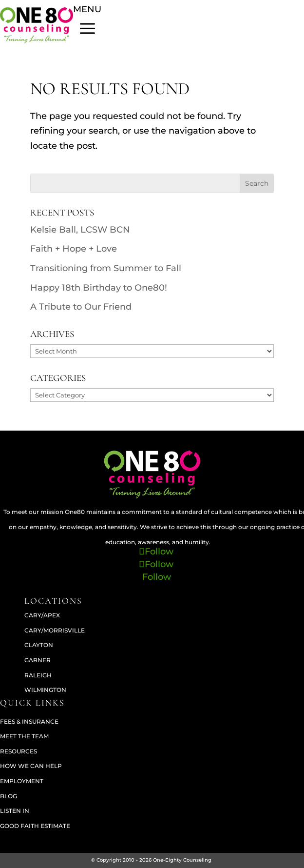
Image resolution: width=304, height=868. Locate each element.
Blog (9, 796)
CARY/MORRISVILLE (55, 630)
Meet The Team (24, 736)
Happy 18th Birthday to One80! (99, 288)
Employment (22, 781)
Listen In (15, 811)
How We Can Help (31, 766)
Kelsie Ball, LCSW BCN (80, 230)
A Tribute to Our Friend (81, 307)
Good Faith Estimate (35, 826)
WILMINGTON (45, 690)
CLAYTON (39, 645)
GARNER (38, 660)
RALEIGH (38, 675)
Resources (19, 751)
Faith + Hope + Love (74, 249)
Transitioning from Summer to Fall (106, 268)
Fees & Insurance (29, 721)
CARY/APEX (42, 615)
